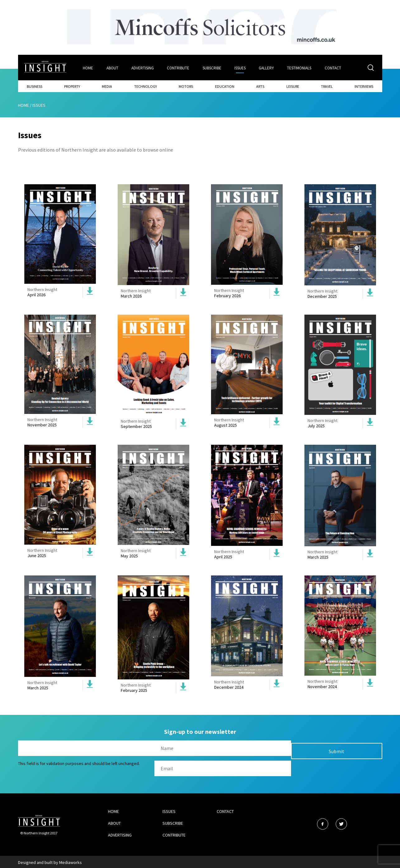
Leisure (293, 86)
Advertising (143, 67)
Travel (327, 86)
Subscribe (212, 67)
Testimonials (300, 67)
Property (72, 86)
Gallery (267, 67)
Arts (260, 86)
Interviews (364, 86)
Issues (241, 67)
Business (35, 86)
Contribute (178, 67)
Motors (186, 86)
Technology (146, 86)
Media (107, 86)
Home (88, 67)
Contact (334, 67)
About (112, 67)
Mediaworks (71, 861)
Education (225, 86)
